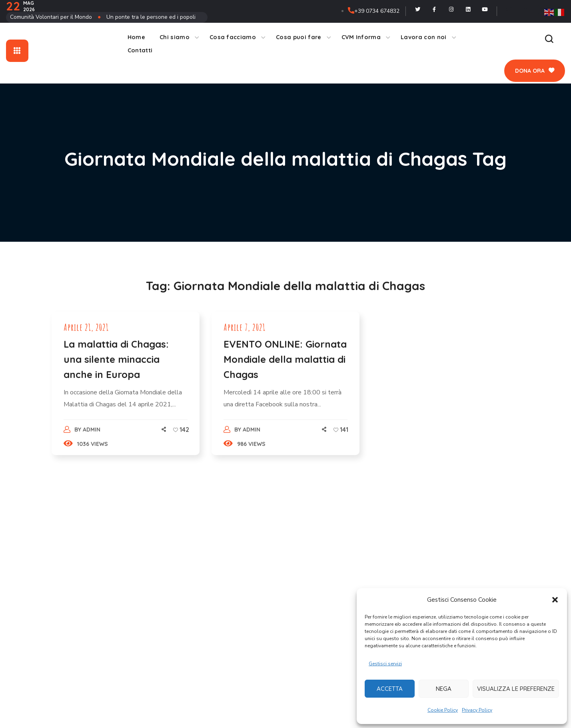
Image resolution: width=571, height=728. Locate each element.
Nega (444, 689)
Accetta (390, 689)
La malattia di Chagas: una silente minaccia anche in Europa (116, 359)
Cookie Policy (443, 710)
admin (92, 430)
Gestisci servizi (385, 664)
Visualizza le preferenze (516, 689)
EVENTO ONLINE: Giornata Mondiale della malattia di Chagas (285, 359)
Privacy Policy (477, 710)
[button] (555, 600)
